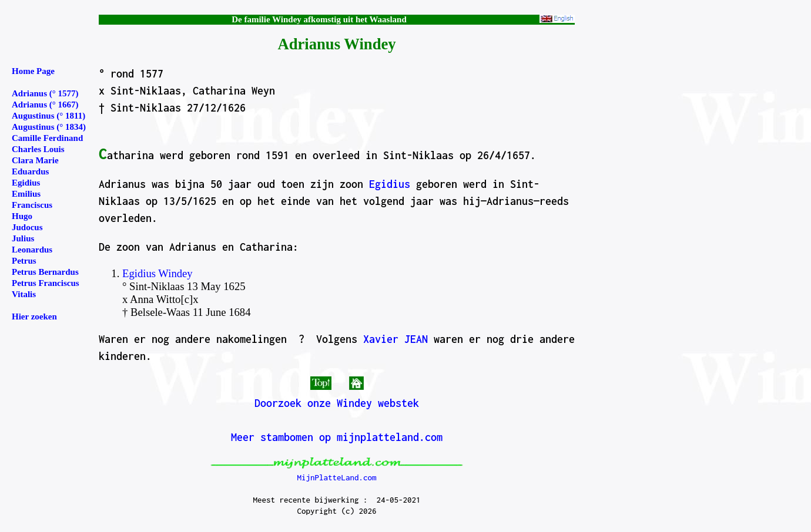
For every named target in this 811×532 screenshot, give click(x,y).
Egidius (390, 184)
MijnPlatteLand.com (336, 477)
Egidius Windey (157, 273)
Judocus (27, 227)
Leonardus (32, 250)
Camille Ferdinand (47, 138)
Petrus (24, 261)
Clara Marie (35, 160)
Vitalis (24, 294)
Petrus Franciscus (46, 283)
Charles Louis (38, 149)
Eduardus (30, 171)
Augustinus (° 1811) (48, 116)
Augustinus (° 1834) (49, 127)
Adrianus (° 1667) (45, 105)
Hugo (22, 216)
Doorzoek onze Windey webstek (337, 403)
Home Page (33, 71)
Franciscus (32, 205)
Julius (23, 238)
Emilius (26, 194)
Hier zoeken (34, 316)
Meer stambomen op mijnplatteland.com (337, 437)
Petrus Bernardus (45, 272)
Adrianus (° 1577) (45, 93)
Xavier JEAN (396, 339)
